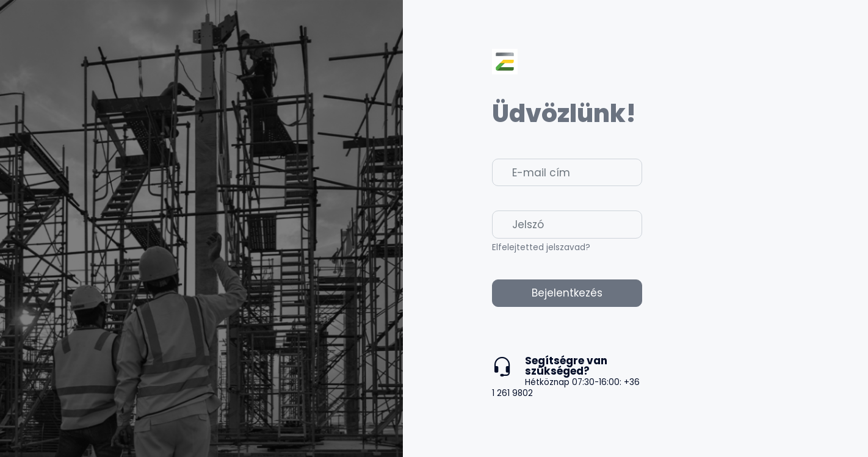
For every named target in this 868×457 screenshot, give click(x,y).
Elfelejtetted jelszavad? (541, 247)
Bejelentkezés (567, 293)
